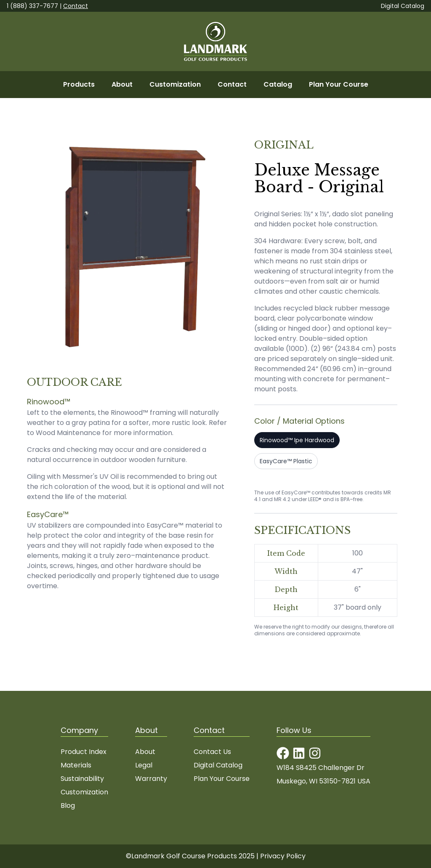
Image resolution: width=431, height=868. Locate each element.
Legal (144, 765)
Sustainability (82, 779)
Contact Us (212, 752)
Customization (175, 84)
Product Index (84, 752)
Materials (76, 765)
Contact (76, 6)
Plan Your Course (339, 84)
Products (79, 84)
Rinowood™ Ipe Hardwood (297, 440)
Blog (68, 806)
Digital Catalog (403, 6)
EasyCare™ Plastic (286, 461)
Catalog (278, 84)
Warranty (151, 779)
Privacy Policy (283, 856)
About (122, 84)
